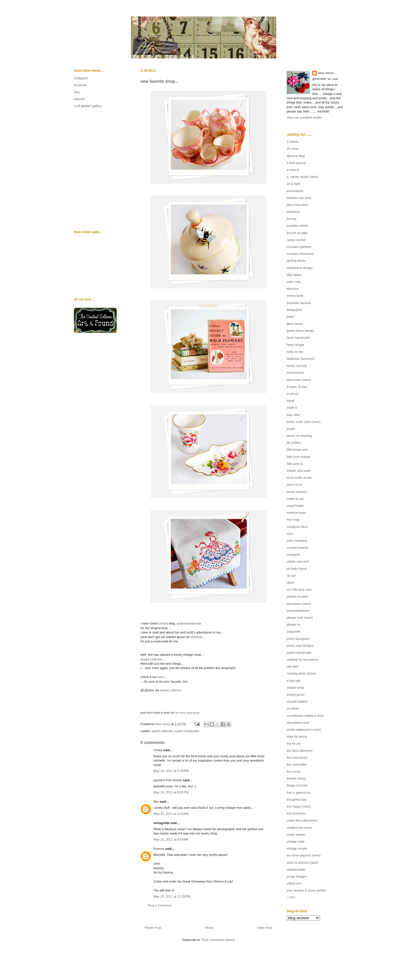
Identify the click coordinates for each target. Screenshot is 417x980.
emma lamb (295, 296)
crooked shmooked (300, 254)
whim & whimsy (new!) (302, 863)
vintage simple (297, 848)
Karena (159, 849)
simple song (295, 688)
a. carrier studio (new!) (302, 177)
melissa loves (296, 513)
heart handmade (298, 338)
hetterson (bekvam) (300, 359)
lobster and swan (299, 471)
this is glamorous (299, 793)
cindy (162, 623)
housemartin (296, 373)
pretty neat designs (300, 646)
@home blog (296, 156)
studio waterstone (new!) (304, 730)
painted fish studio (168, 780)
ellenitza (292, 289)
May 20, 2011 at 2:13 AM (171, 814)
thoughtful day (297, 800)
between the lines (299, 198)
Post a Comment (160, 905)
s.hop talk (293, 681)
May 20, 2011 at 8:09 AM (171, 839)
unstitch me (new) (299, 828)
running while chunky (302, 673)
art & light (293, 184)
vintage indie (296, 841)
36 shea (292, 149)
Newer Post (153, 928)
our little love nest (299, 590)
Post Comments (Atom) (218, 940)
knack (291, 429)
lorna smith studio (299, 478)
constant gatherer (299, 247)
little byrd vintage (299, 457)
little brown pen (297, 450)
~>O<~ (292, 897)
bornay (292, 219)
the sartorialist (297, 765)
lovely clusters (297, 492)
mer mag (293, 520)
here (161, 677)
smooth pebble (297, 701)
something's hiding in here (305, 716)
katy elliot (293, 415)
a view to (293, 170)
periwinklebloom (298, 611)
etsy (77, 92)
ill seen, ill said (297, 387)
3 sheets (293, 142)
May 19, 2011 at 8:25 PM (171, 792)
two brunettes (296, 813)
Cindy (158, 750)
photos (196, 637)
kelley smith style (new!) (304, 422)
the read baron (297, 758)
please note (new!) (300, 618)
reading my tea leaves (302, 660)
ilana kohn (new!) (299, 380)
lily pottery (294, 443)
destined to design (300, 268)
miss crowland (297, 541)
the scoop (294, 771)
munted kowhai (297, 548)
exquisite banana (299, 303)
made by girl (295, 499)
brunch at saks (297, 233)
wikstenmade (296, 870)
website (79, 99)
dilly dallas (294, 275)
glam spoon (295, 324)
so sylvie (293, 708)
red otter (293, 666)
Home (209, 928)
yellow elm (294, 883)
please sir (293, 625)
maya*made (295, 506)
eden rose (294, 282)
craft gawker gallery (88, 106)
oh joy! (291, 576)
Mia (156, 802)
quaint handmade (189, 623)
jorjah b (292, 408)
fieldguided (294, 310)
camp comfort (296, 240)
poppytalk (293, 631)
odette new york (298, 561)
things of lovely (297, 785)
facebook (80, 85)
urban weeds (296, 835)
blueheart (293, 212)
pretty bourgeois (298, 639)
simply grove (296, 695)
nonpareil (293, 555)
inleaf (290, 401)
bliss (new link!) (298, 205)
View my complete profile (304, 117)
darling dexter (296, 261)
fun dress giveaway (187, 713)
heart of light (296, 345)
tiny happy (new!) (299, 806)
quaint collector (151, 659)
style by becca (297, 736)
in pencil (292, 394)
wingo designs (297, 876)
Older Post (265, 928)
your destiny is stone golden (306, 890)
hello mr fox (295, 352)
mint (290, 534)
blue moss (326, 73)
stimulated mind (298, 723)
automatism (295, 191)
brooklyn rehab (297, 226)
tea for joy (294, 743)
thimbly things (296, 778)
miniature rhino (297, 527)
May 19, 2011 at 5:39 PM (171, 771)
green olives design (300, 331)
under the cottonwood (302, 820)
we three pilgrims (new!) (304, 855)
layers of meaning (299, 436)
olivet (290, 583)
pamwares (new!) (299, 604)
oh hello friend (297, 569)
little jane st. (295, 464)
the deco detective (300, 751)
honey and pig (297, 366)
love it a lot (294, 485)
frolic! (290, 317)
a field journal (296, 163)
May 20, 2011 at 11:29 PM (172, 896)
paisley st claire (298, 596)
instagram (81, 78)
